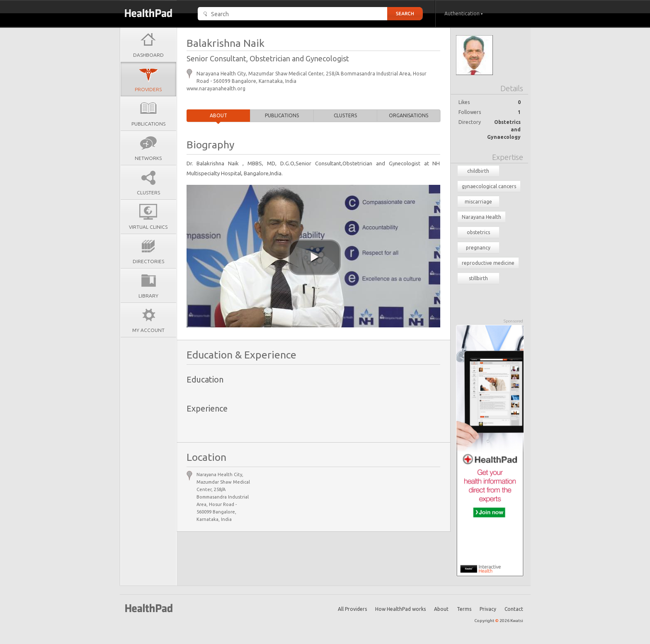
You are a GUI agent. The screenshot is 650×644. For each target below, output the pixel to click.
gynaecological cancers (489, 186)
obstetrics (478, 232)
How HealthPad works (400, 609)
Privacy (488, 609)
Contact (514, 609)
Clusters (345, 115)
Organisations (409, 115)
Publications (282, 115)
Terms (464, 609)
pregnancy (478, 248)
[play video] (315, 257)
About (218, 115)
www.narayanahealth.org (216, 88)
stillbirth (478, 278)
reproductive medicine (488, 263)
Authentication (464, 13)
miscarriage (478, 202)
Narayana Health (481, 217)
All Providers (352, 609)
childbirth (478, 171)
